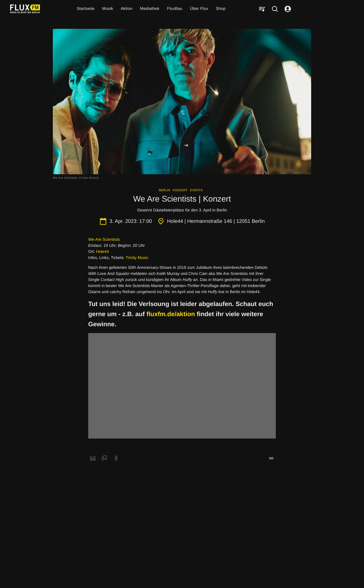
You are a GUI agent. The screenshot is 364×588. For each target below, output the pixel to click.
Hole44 (103, 252)
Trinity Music (137, 258)
